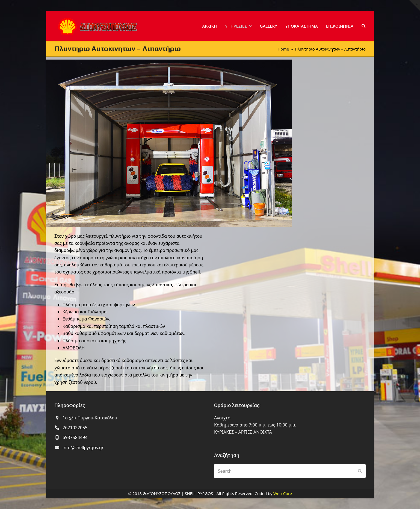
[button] (364, 26)
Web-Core (283, 493)
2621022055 (75, 428)
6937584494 (75, 437)
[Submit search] (360, 471)
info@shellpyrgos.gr (83, 448)
